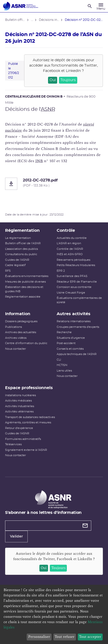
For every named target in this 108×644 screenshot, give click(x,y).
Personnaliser (39, 637)
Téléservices (13, 444)
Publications (13, 327)
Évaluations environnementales (27, 276)
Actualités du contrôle (72, 238)
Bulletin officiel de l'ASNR (23, 243)
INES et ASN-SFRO (70, 254)
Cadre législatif (15, 265)
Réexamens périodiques (73, 260)
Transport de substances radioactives (30, 417)
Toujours (68, 80)
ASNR (48, 109)
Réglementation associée (23, 297)
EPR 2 (61, 271)
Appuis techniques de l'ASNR (77, 354)
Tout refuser (65, 637)
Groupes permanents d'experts (78, 327)
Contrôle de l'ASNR (70, 249)
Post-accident (66, 343)
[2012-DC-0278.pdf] (54, 184)
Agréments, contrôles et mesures (28, 423)
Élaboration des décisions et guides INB (24, 289)
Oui (53, 80)
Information (18, 314)
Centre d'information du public (26, 343)
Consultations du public (21, 254)
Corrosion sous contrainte (74, 287)
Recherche (64, 332)
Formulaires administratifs (23, 439)
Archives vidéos (16, 338)
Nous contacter (16, 349)
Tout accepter (90, 637)
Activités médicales (18, 401)
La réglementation (18, 238)
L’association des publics (21, 249)
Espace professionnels (29, 388)
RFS (8, 271)
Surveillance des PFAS (72, 276)
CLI (59, 360)
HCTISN (62, 365)
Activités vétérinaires (19, 412)
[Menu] (101, 6)
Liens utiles (64, 371)
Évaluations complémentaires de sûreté (79, 300)
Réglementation (22, 231)
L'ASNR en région (69, 243)
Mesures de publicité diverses (25, 282)
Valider (16, 536)
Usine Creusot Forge (71, 293)
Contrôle (66, 231)
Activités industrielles (20, 406)
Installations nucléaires (20, 395)
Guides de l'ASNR (17, 260)
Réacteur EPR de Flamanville (77, 282)
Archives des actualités (21, 332)
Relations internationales (74, 321)
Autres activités (74, 314)
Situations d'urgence (71, 338)
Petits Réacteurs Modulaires (76, 265)
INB (39, 161)
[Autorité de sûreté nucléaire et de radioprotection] (21, 6)
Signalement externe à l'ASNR (26, 450)
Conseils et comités (70, 349)
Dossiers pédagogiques (21, 321)
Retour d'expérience (19, 428)
